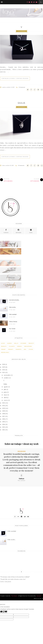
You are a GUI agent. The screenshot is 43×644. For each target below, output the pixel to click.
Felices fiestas (13, 322)
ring (25, 349)
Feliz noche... (13, 307)
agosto (6, 387)
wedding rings (5, 352)
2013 (4, 427)
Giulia (21, 103)
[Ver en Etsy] (22, 475)
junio (5, 392)
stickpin (31, 349)
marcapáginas (28, 346)
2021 (3, 406)
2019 (4, 411)
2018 (3, 414)
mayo (5, 395)
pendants (11, 349)
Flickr (31, 231)
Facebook (6, 231)
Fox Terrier (12, 329)
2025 (4, 367)
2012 (3, 430)
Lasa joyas (39, 596)
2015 (3, 422)
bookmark (23, 343)
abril (5, 398)
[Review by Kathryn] (21, 479)
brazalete (4, 346)
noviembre (7, 375)
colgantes (21, 31)
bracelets (31, 343)
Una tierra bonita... (14, 300)
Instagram (18, 231)
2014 (4, 424)
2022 (4, 403)
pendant (3, 349)
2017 (3, 416)
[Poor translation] (5, 612)
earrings (19, 346)
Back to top (38, 598)
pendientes (18, 349)
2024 (4, 370)
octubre (6, 378)
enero (6, 400)
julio (5, 389)
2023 (4, 372)
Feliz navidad (13, 314)
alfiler (3, 343)
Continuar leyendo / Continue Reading (15, 78)
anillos (16, 343)
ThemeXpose (14, 596)
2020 (4, 408)
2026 (4, 364)
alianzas (9, 343)
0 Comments (22, 87)
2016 (4, 419)
